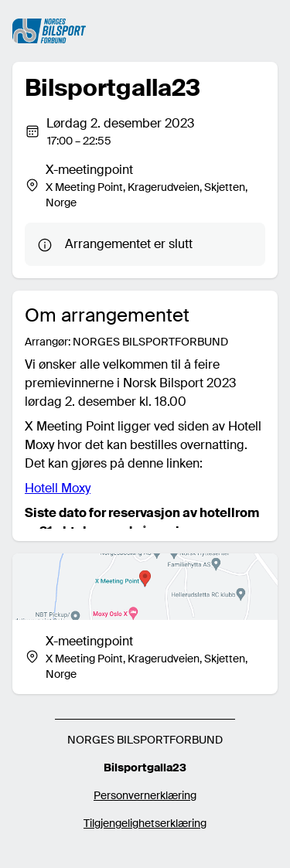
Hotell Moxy (58, 488)
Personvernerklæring (145, 795)
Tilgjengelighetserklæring (145, 823)
